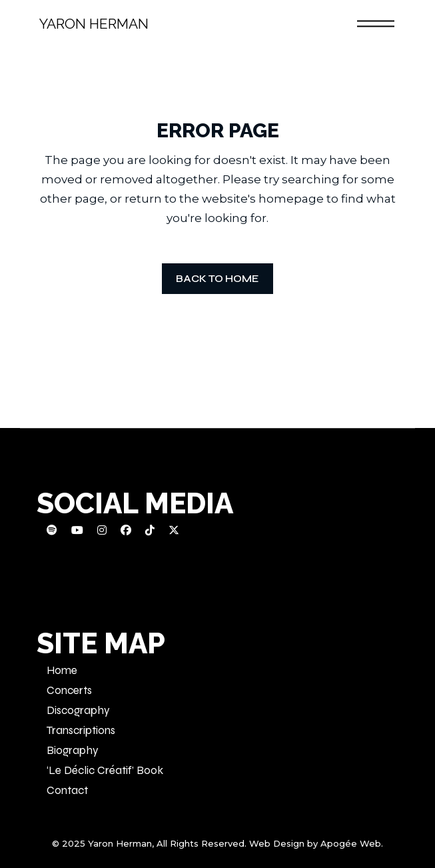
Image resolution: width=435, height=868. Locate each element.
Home (62, 670)
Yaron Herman (94, 23)
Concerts (69, 690)
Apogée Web (351, 843)
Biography (73, 750)
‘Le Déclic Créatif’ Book (105, 770)
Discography (78, 710)
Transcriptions (81, 730)
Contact (67, 790)
